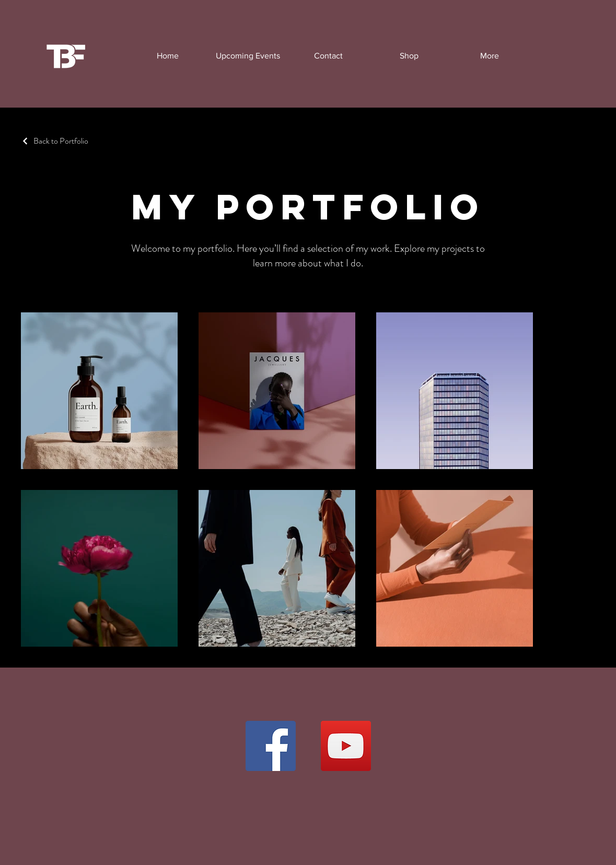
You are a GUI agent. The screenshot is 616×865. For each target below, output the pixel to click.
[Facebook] (271, 746)
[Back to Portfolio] (55, 141)
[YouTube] (346, 746)
